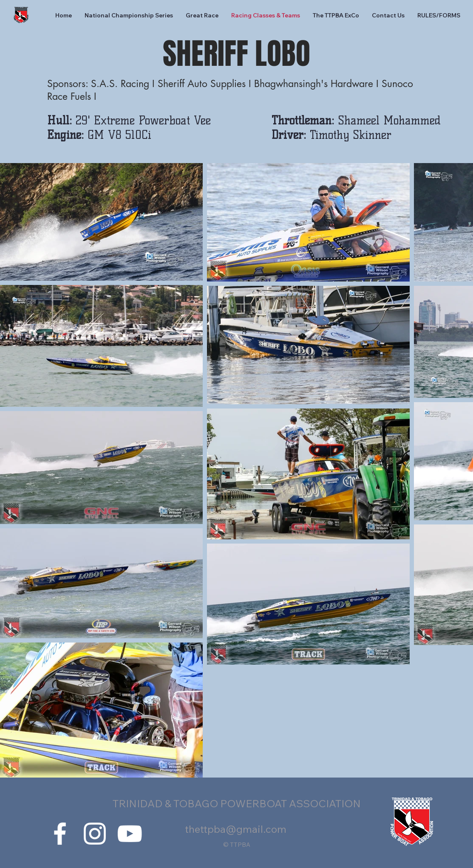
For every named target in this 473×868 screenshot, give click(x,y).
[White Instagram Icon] (95, 834)
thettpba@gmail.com (236, 829)
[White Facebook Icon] (60, 834)
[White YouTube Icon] (130, 834)
